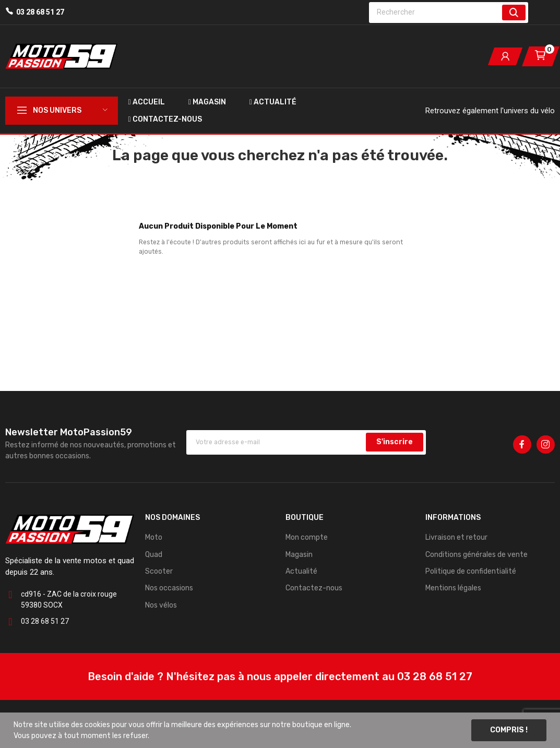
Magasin (299, 555)
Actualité (301, 571)
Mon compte (307, 537)
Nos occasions (169, 588)
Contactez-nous (314, 588)
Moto (154, 537)
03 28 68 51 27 (40, 12)
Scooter (159, 571)
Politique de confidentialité (471, 571)
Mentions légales (453, 588)
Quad (154, 555)
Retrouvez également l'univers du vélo (490, 111)
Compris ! (509, 730)
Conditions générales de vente (476, 555)
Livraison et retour (456, 537)
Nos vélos (161, 605)
